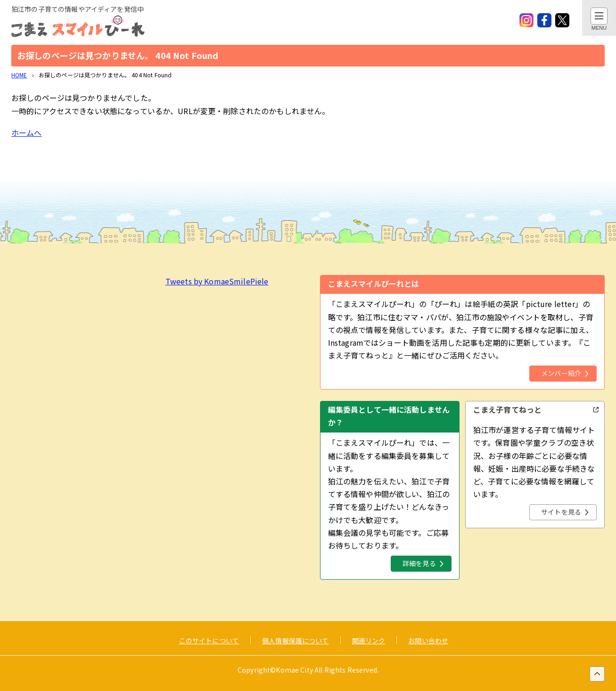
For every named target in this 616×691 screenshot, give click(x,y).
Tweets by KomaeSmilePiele (217, 281)
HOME (19, 75)
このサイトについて (209, 641)
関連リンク (369, 641)
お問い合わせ (428, 641)
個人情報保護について (296, 641)
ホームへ (27, 133)
